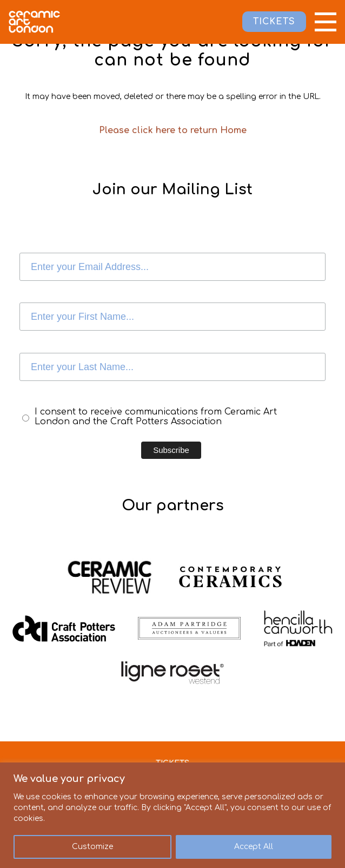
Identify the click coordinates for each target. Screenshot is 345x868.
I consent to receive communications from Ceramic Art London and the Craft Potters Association (156, 417)
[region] (172, 815)
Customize (92, 847)
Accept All (254, 847)
